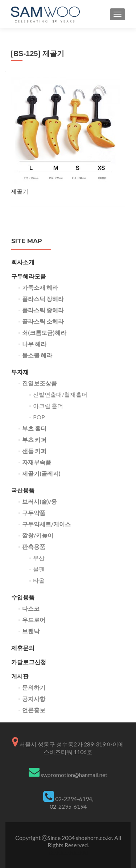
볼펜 (39, 569)
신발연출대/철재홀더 (60, 394)
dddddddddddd (68, 852)
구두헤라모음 (29, 276)
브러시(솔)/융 (40, 501)
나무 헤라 (34, 344)
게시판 (20, 676)
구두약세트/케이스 (46, 524)
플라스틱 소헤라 (43, 321)
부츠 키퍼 (34, 439)
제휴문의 (23, 648)
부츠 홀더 (34, 428)
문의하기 (34, 687)
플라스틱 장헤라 (43, 299)
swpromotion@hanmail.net (74, 775)
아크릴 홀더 (48, 406)
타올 (39, 580)
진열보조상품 (40, 383)
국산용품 (23, 490)
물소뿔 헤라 (37, 355)
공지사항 (34, 699)
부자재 (20, 372)
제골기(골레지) (41, 473)
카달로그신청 (29, 662)
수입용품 (23, 597)
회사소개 (23, 262)
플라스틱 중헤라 (43, 310)
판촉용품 (34, 546)
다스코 (31, 608)
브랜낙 (31, 631)
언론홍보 (34, 710)
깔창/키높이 (38, 535)
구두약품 (34, 513)
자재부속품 (37, 462)
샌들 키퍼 (34, 451)
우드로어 (34, 620)
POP (39, 417)
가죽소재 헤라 (40, 287)
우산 (39, 558)
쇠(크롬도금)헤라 (44, 332)
